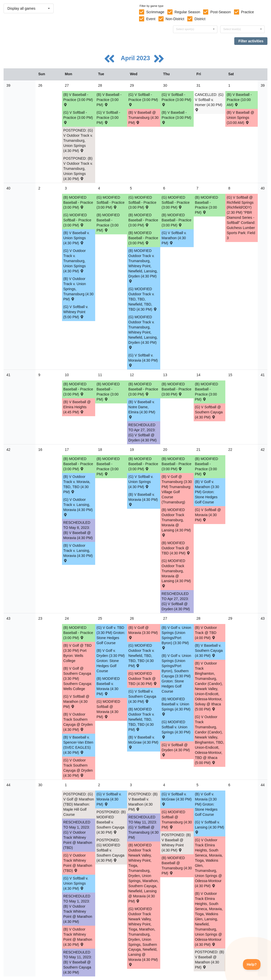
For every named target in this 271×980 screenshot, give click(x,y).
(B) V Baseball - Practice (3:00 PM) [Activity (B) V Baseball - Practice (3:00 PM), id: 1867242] (109, 100)
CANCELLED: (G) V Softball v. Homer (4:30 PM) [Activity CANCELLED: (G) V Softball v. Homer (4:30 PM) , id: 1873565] (209, 102)
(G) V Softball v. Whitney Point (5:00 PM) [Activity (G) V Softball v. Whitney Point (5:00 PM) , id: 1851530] (76, 312)
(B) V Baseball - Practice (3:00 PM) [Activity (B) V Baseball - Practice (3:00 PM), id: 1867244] (78, 99)
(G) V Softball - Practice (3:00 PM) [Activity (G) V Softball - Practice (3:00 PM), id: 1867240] (108, 118)
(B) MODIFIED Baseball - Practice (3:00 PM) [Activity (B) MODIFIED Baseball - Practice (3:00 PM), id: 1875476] (78, 202)
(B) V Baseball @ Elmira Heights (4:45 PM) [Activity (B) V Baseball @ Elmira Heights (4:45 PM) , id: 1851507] (77, 407)
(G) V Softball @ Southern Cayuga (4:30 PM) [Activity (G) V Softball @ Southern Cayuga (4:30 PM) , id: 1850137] (209, 412)
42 (8, 450)
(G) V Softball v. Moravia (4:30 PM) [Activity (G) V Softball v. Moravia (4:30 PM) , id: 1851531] (143, 360)
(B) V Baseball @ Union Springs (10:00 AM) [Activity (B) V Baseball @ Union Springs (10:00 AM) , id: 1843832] (240, 118)
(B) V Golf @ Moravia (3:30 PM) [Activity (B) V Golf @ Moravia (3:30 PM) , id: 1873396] (143, 632)
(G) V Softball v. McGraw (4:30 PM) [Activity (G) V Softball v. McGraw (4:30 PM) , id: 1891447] (176, 799)
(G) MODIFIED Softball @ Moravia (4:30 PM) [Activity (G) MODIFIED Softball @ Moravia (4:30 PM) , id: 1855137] (108, 709)
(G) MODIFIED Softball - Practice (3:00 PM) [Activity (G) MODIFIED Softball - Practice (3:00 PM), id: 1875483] (110, 202)
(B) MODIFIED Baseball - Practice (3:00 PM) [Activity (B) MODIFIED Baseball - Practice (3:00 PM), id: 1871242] (78, 464)
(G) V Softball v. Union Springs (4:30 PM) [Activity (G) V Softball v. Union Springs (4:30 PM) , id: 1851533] (141, 482)
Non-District (175, 19)
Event (151, 19)
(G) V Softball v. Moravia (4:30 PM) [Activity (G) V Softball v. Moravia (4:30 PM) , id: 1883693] (109, 799)
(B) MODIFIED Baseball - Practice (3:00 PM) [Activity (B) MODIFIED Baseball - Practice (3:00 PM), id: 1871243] (108, 466)
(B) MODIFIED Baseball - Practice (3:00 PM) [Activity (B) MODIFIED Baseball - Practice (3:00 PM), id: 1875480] (176, 220)
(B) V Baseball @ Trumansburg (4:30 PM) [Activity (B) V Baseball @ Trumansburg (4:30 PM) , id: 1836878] (144, 118)
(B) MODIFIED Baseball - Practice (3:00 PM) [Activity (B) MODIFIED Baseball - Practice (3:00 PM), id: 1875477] (143, 238)
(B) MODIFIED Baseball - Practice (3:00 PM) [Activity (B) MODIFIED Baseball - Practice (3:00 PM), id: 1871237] (207, 392)
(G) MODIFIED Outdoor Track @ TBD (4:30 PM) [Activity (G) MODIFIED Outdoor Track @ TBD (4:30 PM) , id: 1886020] (143, 679)
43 (8, 618)
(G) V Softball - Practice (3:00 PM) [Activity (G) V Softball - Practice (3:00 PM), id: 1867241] (176, 99)
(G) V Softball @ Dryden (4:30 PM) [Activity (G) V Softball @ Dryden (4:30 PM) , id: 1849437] (176, 750)
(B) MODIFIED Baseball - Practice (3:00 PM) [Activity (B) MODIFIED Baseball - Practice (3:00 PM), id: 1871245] (176, 464)
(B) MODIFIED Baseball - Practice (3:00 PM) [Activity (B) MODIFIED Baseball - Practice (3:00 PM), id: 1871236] (207, 205)
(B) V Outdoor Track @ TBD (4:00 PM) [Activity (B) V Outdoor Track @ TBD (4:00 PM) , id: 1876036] (206, 633)
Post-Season (220, 12)
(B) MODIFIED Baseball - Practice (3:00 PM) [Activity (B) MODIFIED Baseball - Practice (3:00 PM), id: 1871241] (78, 389)
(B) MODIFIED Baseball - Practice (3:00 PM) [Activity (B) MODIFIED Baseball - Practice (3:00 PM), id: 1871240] (108, 392)
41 (8, 375)
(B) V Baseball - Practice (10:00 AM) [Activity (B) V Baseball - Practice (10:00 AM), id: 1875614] (239, 100)
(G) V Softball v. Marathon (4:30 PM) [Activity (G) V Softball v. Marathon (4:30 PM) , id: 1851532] (174, 238)
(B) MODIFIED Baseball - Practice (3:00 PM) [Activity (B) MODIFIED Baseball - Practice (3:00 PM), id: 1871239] (143, 389)
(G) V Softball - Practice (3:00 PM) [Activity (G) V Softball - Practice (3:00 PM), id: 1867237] (78, 117)
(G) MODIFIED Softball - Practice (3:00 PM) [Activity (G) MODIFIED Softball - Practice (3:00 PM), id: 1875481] (77, 220)
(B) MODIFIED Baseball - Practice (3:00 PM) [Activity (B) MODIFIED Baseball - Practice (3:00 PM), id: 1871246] (207, 466)
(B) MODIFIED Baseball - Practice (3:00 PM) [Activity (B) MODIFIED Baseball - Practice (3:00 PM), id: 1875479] (108, 223)
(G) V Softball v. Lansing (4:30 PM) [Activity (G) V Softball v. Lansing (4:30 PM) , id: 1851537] (210, 827)
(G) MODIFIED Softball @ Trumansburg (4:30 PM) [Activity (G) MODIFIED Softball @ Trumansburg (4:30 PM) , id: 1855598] (177, 820)
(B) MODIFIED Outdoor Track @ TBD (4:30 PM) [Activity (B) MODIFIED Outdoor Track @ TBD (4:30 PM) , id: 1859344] (176, 548)
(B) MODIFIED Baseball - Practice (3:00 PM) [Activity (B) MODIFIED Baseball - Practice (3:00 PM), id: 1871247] (78, 633)
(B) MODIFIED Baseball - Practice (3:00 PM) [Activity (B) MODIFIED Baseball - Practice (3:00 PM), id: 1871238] (176, 389)
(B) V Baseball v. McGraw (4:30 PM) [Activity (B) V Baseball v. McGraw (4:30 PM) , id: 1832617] (143, 742)
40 (8, 188)
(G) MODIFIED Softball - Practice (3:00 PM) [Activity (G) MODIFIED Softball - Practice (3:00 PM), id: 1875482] (142, 202)
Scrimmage (155, 12)
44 (8, 785)
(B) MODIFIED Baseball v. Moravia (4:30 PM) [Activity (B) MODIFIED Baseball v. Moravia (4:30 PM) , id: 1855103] (108, 686)
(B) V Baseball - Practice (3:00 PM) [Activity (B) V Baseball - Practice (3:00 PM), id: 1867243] (176, 117)
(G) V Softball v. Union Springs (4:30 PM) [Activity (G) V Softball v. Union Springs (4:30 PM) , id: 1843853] (76, 883)
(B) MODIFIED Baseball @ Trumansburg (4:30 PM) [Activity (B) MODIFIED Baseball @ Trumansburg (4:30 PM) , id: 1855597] (177, 866)
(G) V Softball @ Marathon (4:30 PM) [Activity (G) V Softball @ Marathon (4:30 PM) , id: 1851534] (76, 702)
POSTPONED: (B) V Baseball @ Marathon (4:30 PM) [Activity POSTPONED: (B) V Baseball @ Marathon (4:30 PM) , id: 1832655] (210, 960)
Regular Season (187, 12)
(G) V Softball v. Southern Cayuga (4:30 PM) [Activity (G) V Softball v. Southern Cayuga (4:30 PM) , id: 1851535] (142, 696)
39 (8, 85)
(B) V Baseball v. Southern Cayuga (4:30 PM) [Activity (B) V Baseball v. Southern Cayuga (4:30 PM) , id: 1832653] (209, 651)
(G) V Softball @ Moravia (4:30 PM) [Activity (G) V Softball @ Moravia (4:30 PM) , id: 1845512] (208, 515)
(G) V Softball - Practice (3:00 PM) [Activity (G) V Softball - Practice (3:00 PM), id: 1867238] (143, 99)
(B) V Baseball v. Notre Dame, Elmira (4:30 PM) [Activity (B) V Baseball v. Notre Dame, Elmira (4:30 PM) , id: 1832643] (142, 409)
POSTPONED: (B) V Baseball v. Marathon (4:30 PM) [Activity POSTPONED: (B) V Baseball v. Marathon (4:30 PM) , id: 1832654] (143, 802)
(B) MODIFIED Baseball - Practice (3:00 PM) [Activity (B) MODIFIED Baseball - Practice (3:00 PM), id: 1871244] (143, 464)
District (200, 19)
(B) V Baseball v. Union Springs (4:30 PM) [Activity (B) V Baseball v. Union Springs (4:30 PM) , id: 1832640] (76, 238)
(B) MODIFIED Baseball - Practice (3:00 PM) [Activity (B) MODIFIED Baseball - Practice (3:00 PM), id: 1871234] (143, 220)
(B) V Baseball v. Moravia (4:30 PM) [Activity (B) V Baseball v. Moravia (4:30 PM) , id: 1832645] (143, 499)
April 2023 (136, 58)
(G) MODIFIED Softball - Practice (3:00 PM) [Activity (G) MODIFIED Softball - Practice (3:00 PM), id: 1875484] (176, 202)
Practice (248, 12)
